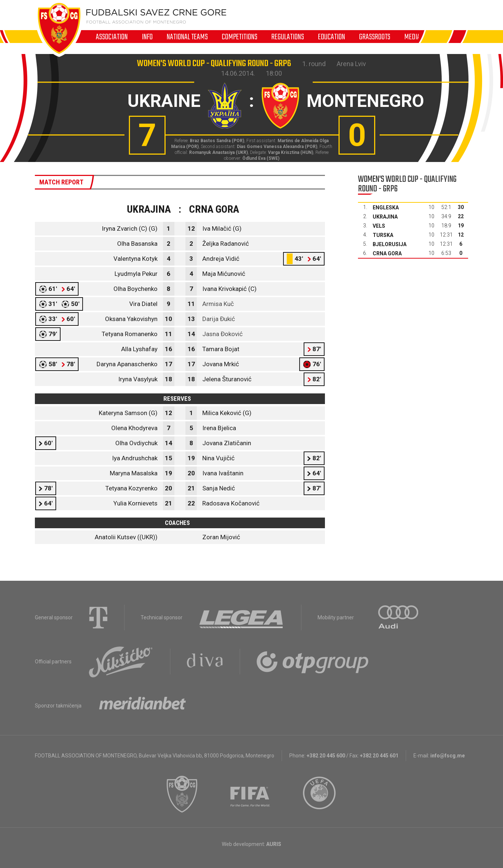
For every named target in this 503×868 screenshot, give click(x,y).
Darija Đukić (219, 319)
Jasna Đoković (222, 334)
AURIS (274, 844)
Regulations (288, 37)
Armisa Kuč (218, 304)
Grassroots (375, 37)
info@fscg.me (448, 756)
